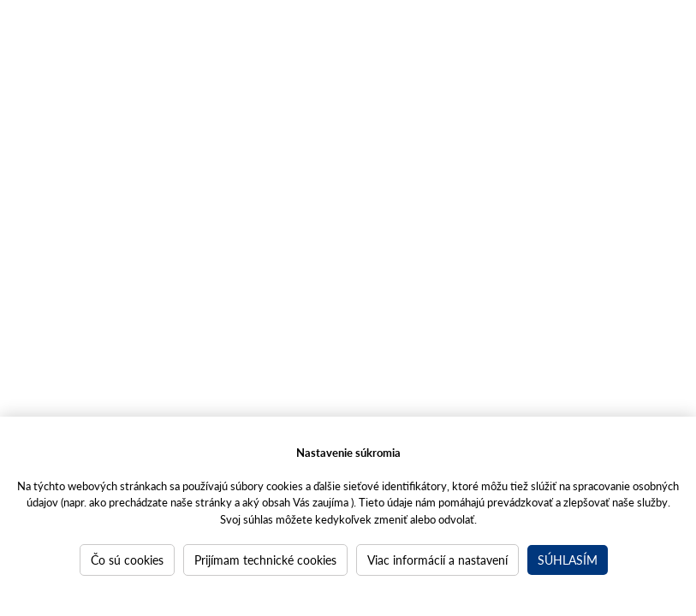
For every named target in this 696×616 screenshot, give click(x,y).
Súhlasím (568, 560)
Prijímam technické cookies (265, 560)
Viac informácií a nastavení (437, 560)
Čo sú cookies (127, 560)
